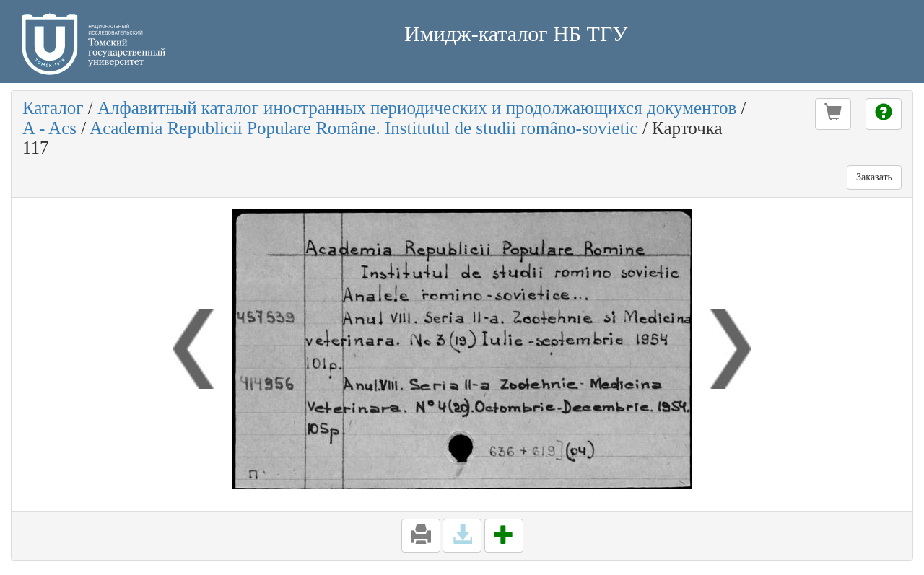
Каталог (53, 108)
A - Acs (49, 128)
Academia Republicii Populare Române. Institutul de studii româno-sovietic (364, 128)
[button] (833, 114)
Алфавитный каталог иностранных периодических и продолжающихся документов (417, 108)
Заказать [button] (874, 177)
